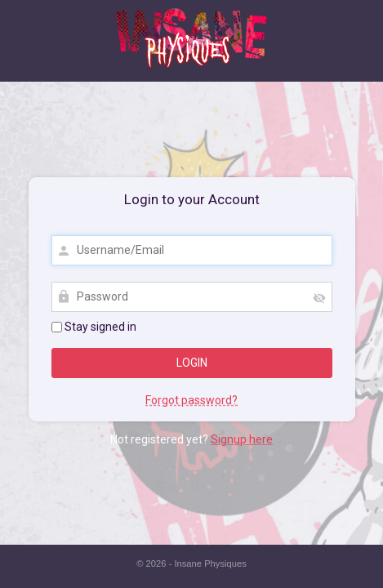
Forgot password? (191, 400)
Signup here (242, 439)
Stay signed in (94, 327)
